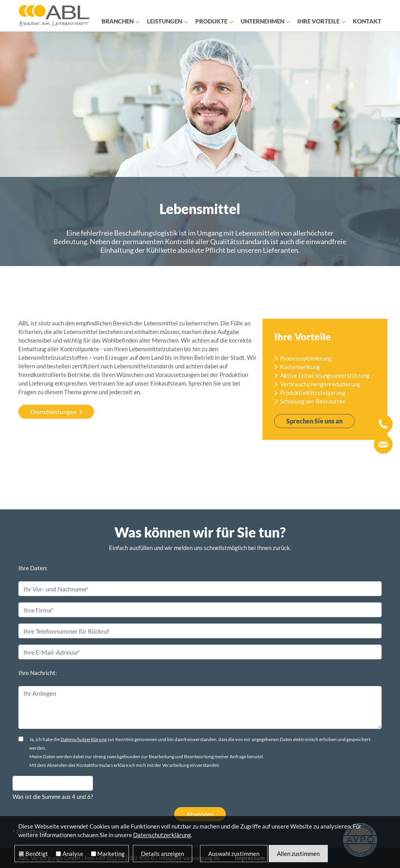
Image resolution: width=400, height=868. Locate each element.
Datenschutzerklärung (84, 739)
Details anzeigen (162, 854)
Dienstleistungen (54, 412)
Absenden (200, 814)
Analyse (73, 854)
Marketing (111, 854)
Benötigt (37, 854)
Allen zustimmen (298, 854)
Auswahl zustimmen (234, 854)
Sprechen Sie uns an (314, 421)
